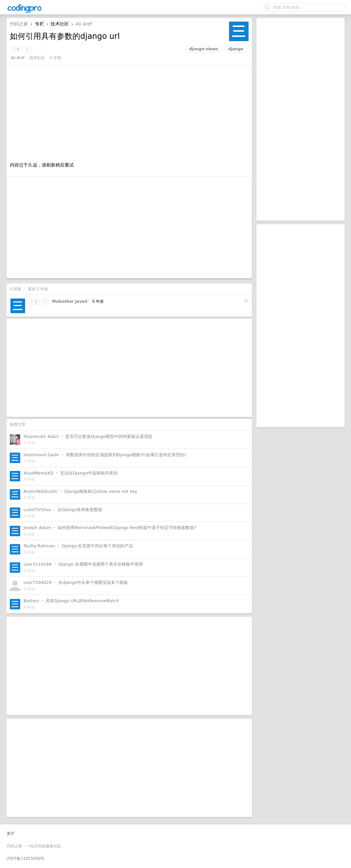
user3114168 (38, 564)
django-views (204, 49)
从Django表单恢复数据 (80, 510)
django (236, 49)
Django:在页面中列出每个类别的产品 (97, 546)
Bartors (31, 601)
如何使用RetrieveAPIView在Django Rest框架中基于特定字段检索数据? (127, 528)
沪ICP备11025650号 (25, 859)
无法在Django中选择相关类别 (89, 473)
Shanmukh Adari (41, 436)
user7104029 (38, 582)
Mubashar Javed (69, 301)
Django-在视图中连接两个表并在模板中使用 (101, 564)
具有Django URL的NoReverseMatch (82, 601)
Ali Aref (84, 24)
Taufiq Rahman (39, 546)
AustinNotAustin (40, 491)
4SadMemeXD (38, 473)
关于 (10, 834)
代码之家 (19, 24)
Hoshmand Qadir (41, 455)
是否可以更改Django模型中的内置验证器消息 (109, 436)
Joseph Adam (37, 528)
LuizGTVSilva (37, 510)
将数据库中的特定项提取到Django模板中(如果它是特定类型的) (126, 455)
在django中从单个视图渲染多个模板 (93, 582)
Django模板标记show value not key (101, 491)
